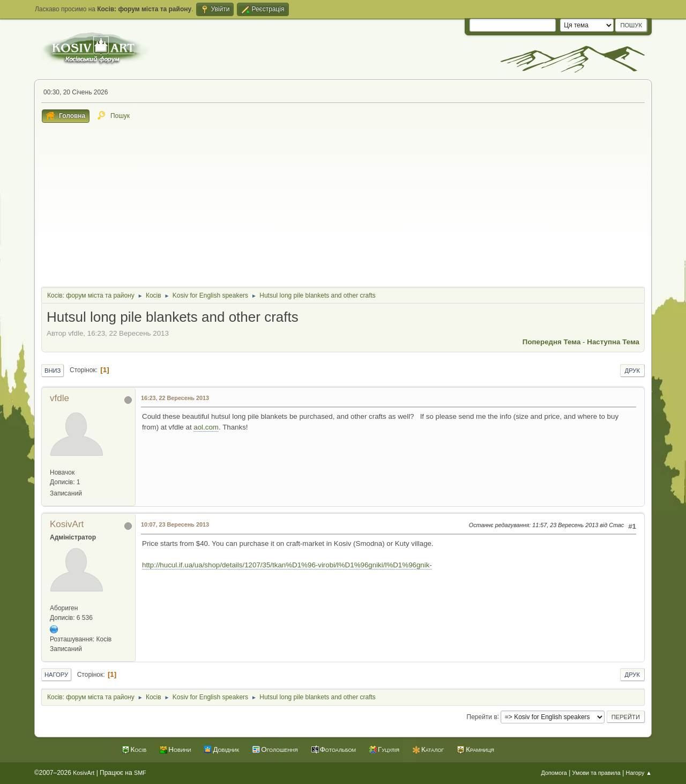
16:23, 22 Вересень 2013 (175, 398)
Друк (632, 371)
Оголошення (279, 749)
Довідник (226, 749)
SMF (140, 773)
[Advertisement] (343, 203)
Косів (139, 749)
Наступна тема (613, 342)
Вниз (53, 371)
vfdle (59, 398)
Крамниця (480, 749)
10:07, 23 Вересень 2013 (175, 524)
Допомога (554, 773)
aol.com (206, 427)
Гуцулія (389, 749)
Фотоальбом (338, 749)
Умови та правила (596, 773)
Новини (180, 749)
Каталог (433, 749)
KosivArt (67, 524)
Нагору (56, 675)
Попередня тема (552, 342)
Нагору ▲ (639, 773)
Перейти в (482, 716)
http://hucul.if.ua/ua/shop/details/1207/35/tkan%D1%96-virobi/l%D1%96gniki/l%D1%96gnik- (287, 565)
